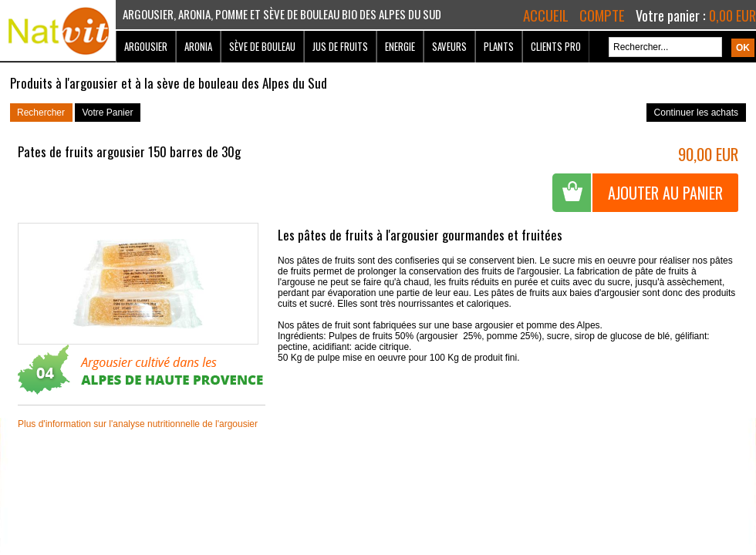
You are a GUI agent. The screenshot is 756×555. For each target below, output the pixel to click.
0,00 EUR (732, 15)
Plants (499, 46)
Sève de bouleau (262, 46)
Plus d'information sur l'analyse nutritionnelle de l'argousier (138, 424)
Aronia (198, 46)
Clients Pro (556, 46)
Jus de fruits (340, 46)
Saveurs (449, 46)
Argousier (146, 46)
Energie (400, 46)
